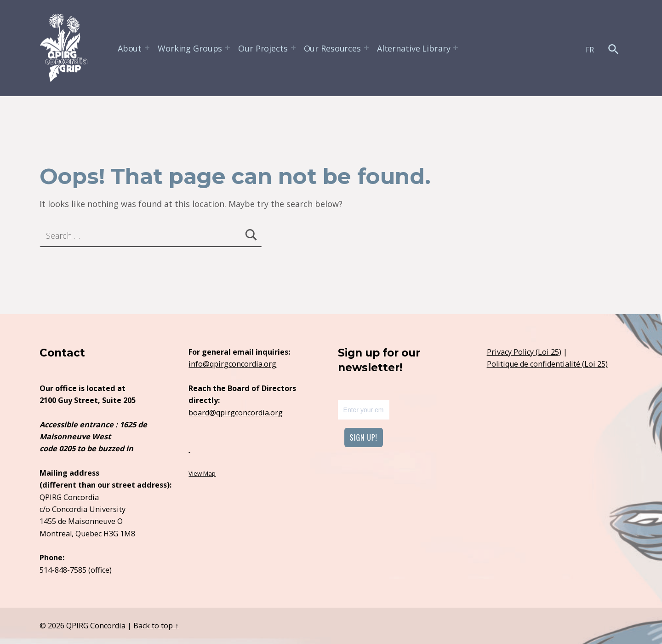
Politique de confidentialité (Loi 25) (547, 364)
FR (590, 50)
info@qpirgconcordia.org (232, 364)
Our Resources (332, 48)
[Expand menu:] (147, 48)
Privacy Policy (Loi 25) (524, 352)
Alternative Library (414, 48)
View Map (202, 473)
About (130, 48)
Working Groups (190, 48)
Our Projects (263, 48)
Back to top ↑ (156, 626)
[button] (613, 49)
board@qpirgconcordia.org (236, 413)
